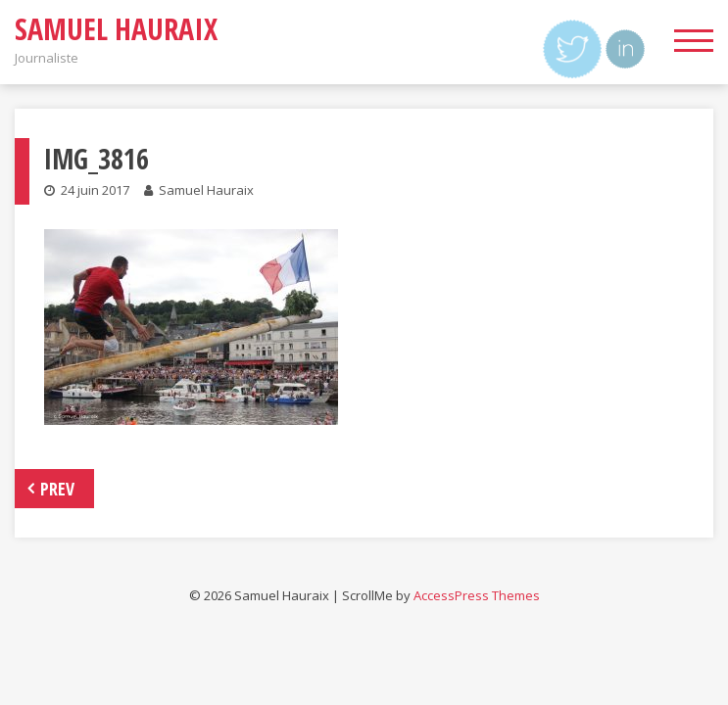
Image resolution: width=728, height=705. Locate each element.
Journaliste (47, 58)
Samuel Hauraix (116, 29)
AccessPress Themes (477, 595)
